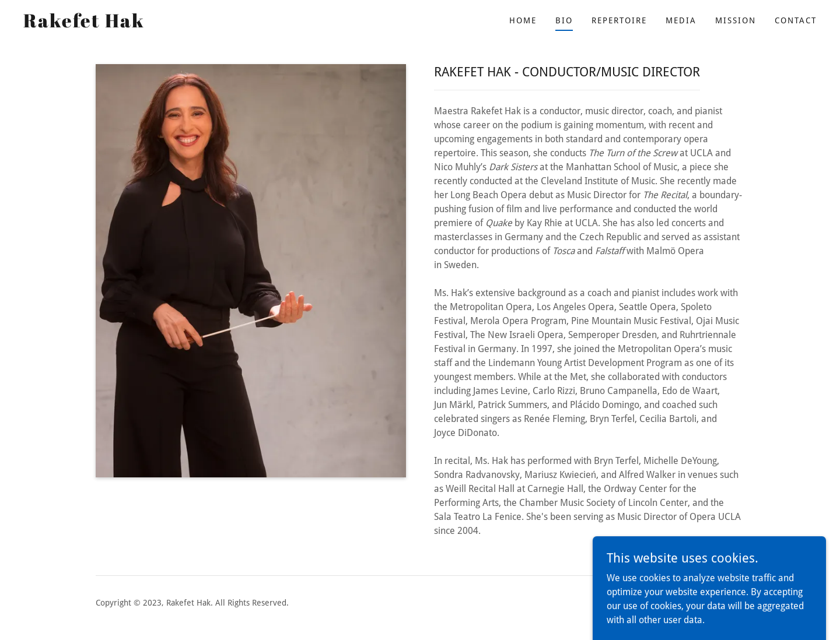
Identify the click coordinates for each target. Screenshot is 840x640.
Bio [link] (564, 20)
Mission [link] (736, 20)
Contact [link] (796, 20)
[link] (84, 24)
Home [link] (523, 20)
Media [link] (681, 20)
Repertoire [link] (619, 20)
